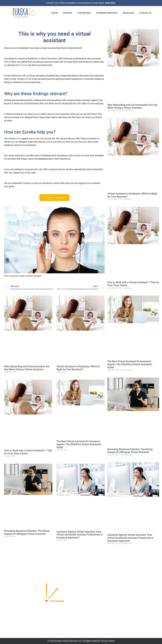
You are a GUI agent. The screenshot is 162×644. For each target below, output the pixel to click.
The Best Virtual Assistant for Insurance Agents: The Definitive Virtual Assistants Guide (79, 444)
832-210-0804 (126, 596)
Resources (128, 13)
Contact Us (145, 13)
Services (68, 13)
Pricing (94, 591)
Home (55, 13)
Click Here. (111, 3)
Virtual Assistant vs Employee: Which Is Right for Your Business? (78, 368)
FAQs (93, 601)
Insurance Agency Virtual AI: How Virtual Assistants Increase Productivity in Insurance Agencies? (79, 535)
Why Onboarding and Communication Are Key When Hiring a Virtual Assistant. (27, 368)
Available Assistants (107, 13)
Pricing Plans (84, 13)
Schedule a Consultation (54, 198)
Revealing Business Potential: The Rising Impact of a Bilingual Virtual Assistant (27, 532)
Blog (93, 605)
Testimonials (97, 586)
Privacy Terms (108, 641)
